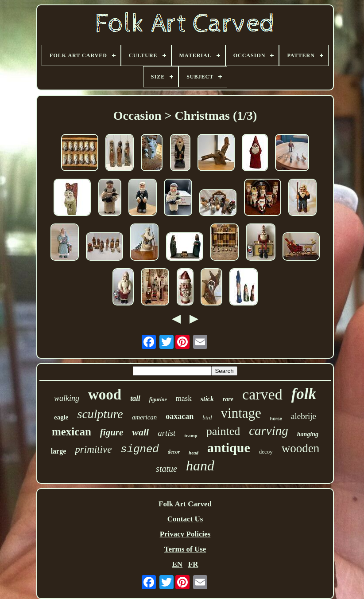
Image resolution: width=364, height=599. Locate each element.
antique (229, 448)
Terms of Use (185, 549)
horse (276, 419)
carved (262, 394)
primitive (93, 449)
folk (304, 394)
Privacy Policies (185, 534)
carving (269, 431)
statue (167, 469)
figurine (158, 399)
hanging (308, 434)
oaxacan (180, 416)
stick (207, 399)
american (145, 417)
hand (200, 466)
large (59, 451)
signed (139, 449)
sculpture (100, 414)
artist (167, 433)
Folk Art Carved (185, 504)
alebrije (304, 416)
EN (177, 564)
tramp (191, 435)
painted (223, 431)
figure (112, 432)
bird (207, 417)
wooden (300, 448)
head (194, 453)
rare (228, 399)
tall (135, 398)
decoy (266, 452)
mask (184, 398)
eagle (61, 417)
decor (174, 452)
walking (67, 398)
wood (105, 395)
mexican (72, 432)
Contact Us (185, 519)
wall (140, 432)
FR (193, 564)
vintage (241, 413)
